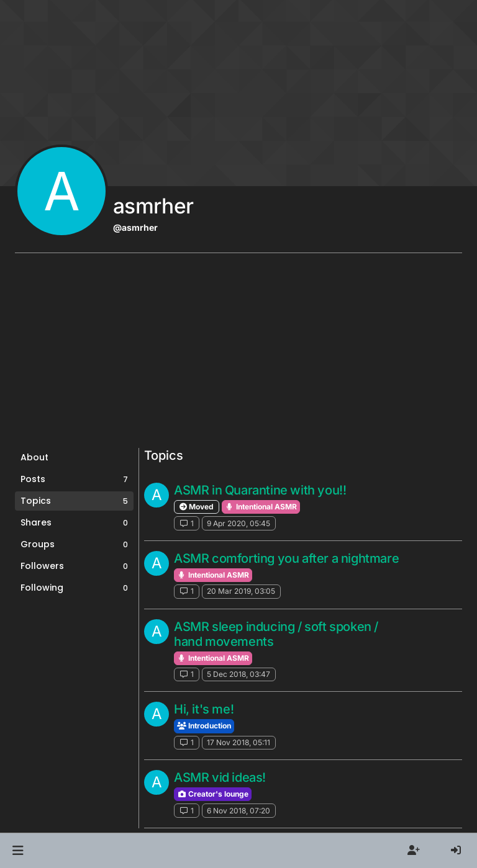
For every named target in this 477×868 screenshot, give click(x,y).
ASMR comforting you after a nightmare (286, 558)
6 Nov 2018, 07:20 (238, 811)
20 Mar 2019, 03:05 (241, 591)
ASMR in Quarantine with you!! (260, 490)
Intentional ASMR (261, 507)
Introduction (204, 726)
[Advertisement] (238, 355)
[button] (18, 851)
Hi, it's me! (204, 709)
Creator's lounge (213, 794)
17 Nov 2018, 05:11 (238, 742)
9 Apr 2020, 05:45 (238, 523)
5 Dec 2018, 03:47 (238, 674)
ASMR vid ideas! (220, 777)
